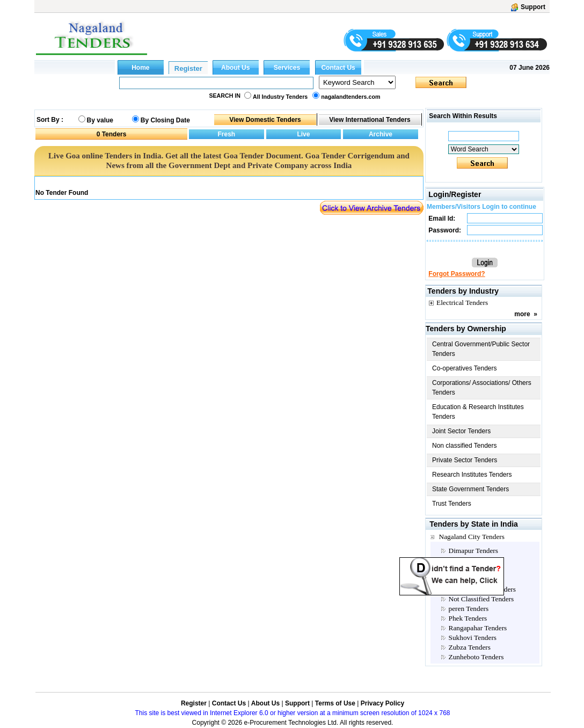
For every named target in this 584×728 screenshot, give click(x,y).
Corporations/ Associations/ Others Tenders (482, 388)
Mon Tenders (468, 580)
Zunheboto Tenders (476, 657)
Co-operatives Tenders (465, 368)
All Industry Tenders (280, 97)
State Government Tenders (470, 489)
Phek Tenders (468, 618)
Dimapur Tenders (473, 551)
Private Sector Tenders (465, 460)
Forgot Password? (457, 274)
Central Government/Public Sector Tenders (481, 349)
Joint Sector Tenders (461, 431)
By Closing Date (165, 120)
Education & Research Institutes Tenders (478, 412)
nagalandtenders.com (351, 97)
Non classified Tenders (465, 446)
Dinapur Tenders (473, 560)
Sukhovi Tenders (473, 638)
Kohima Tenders (472, 570)
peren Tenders (469, 609)
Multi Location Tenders (482, 589)
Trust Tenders (452, 504)
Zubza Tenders (470, 647)
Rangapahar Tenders (478, 628)
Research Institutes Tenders (472, 475)
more (522, 314)
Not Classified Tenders (481, 599)
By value (100, 120)
